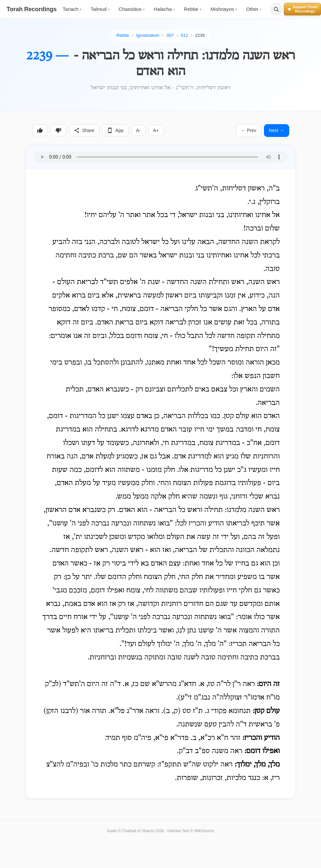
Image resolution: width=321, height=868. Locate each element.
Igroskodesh (148, 35)
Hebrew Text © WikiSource (191, 831)
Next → (277, 130)
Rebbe (193, 9)
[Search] (276, 9)
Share (84, 130)
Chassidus (132, 9)
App (115, 130)
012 (184, 35)
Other (254, 9)
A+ (156, 130)
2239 (200, 35)
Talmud (100, 9)
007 (170, 35)
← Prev (249, 130)
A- (138, 130)
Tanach (72, 9)
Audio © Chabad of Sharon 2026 (135, 831)
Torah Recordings (32, 9)
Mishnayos (224, 9)
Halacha (164, 9)
